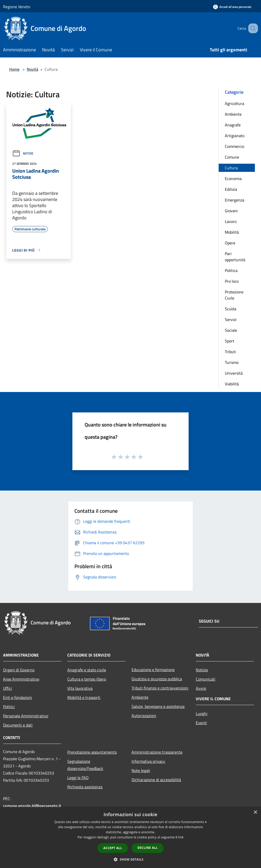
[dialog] (130, 837)
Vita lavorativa (80, 688)
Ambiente (233, 114)
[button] (130, 859)
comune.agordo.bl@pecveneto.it (32, 806)
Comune (232, 157)
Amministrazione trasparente (157, 752)
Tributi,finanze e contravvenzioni (160, 688)
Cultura (231, 168)
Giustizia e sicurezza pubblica (157, 679)
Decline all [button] (148, 848)
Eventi (201, 723)
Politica (231, 270)
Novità (32, 69)
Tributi (230, 352)
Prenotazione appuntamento (92, 752)
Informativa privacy (148, 761)
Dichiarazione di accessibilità (156, 780)
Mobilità (232, 232)
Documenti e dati (18, 725)
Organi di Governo (19, 670)
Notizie (23, 153)
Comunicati (206, 679)
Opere (230, 243)
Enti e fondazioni (18, 697)
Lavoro (231, 221)
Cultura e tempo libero (87, 679)
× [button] (255, 812)
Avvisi (201, 688)
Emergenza (234, 200)
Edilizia (231, 189)
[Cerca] (252, 28)
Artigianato (235, 136)
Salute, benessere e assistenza (158, 706)
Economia (233, 179)
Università (234, 373)
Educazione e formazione (153, 670)
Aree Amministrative (21, 679)
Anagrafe (233, 125)
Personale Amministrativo (26, 716)
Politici (9, 707)
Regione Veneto (17, 7)
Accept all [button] (113, 848)
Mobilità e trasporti (84, 697)
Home (14, 69)
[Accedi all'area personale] (232, 7)
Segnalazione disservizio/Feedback (85, 765)
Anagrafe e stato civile (87, 670)
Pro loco (232, 281)
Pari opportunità (235, 257)
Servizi (231, 319)
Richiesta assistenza (85, 787)
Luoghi (202, 714)
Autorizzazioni (144, 716)
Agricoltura (234, 103)
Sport (230, 341)
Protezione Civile (234, 295)
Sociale (231, 330)
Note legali (141, 770)
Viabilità (232, 384)
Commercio (234, 146)
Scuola (231, 309)
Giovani (231, 211)
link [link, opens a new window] (181, 837)
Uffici (8, 688)
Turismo (232, 362)
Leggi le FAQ (78, 778)
